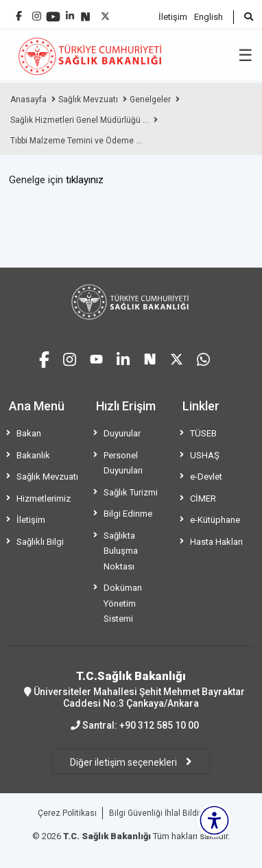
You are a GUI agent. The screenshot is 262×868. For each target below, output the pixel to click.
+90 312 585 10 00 (159, 725)
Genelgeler (150, 99)
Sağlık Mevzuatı (88, 99)
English (209, 17)
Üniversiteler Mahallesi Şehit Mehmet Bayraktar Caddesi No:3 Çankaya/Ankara (131, 689)
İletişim (173, 17)
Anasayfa (28, 99)
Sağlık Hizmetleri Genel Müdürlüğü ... (80, 120)
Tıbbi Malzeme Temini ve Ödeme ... (76, 141)
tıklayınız (85, 180)
